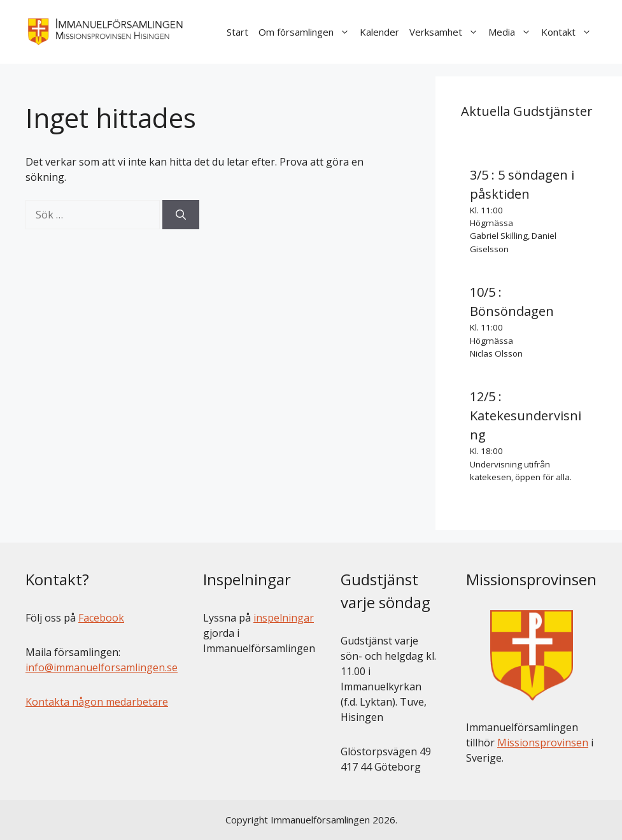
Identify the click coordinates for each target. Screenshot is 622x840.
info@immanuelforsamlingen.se (102, 667)
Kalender (379, 32)
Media (512, 32)
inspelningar (284, 618)
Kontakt (569, 32)
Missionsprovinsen (543, 743)
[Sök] (181, 215)
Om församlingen (307, 32)
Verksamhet (446, 32)
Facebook (101, 618)
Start (237, 32)
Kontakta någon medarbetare (97, 702)
